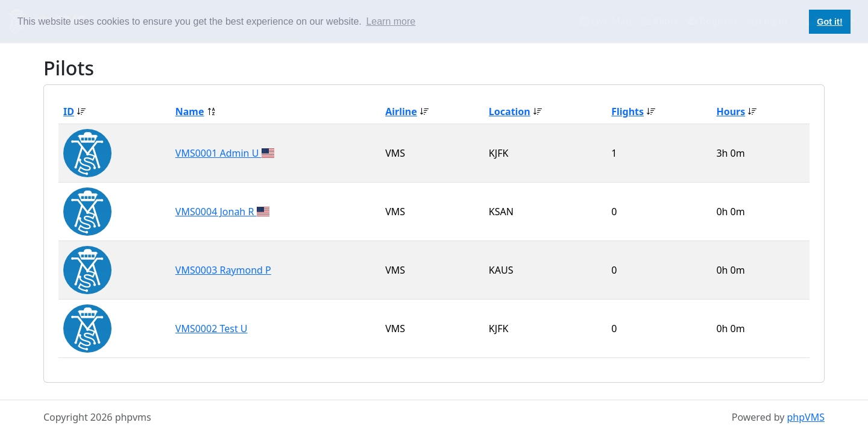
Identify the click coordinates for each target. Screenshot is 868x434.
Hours (731, 112)
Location (510, 112)
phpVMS (806, 417)
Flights (627, 112)
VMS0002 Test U (212, 329)
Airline (401, 112)
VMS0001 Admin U (219, 153)
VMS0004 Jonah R (216, 212)
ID (69, 112)
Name (190, 112)
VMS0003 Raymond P (223, 270)
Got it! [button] (829, 22)
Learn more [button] (391, 21)
